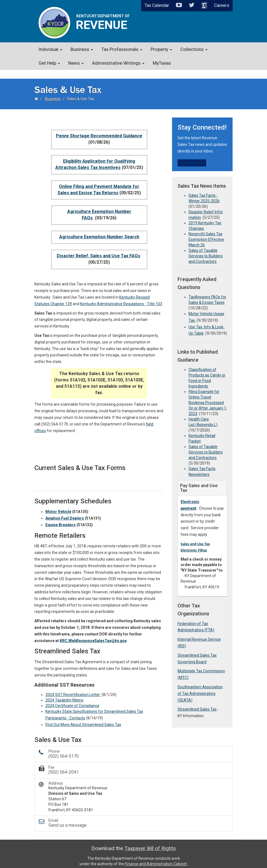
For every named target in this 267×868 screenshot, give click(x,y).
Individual (50, 49)
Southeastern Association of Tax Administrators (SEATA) (200, 688)
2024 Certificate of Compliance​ (72, 700)
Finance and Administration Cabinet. (156, 858)
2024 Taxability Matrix (64, 695)
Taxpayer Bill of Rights (150, 843)
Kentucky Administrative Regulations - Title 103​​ (121, 298)
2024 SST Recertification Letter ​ (73, 689)
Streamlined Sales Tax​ (197, 704)
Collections (194, 49)
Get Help (49, 63)
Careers (222, 5)
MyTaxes (162, 63)
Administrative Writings (118, 63)
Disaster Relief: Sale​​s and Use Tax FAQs (99, 250)
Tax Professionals (122, 49)
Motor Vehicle (58, 506)
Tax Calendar (157, 5)
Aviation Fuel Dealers (65, 513)
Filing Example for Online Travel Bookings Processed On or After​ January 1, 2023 (208, 397)
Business (82, 49)
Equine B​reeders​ (61, 519)
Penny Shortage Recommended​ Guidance (99, 130)
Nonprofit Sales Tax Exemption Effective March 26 (206, 234)
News (76, 63)
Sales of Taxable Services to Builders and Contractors (206, 250)
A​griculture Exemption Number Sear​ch (99, 231)
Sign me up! (192, 157)
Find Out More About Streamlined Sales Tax (83, 719)
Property (161, 49)
